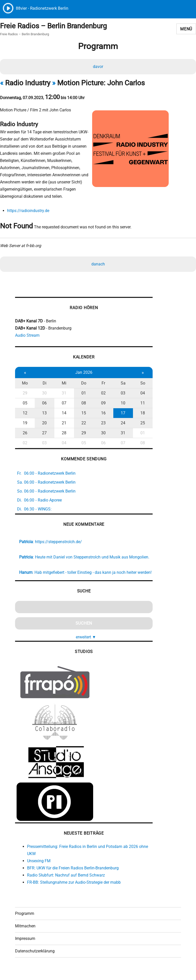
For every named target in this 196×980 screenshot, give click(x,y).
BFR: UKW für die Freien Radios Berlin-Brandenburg (73, 876)
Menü (186, 29)
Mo (25, 384)
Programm (25, 922)
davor (98, 67)
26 (25, 434)
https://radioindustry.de (28, 211)
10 (122, 404)
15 (83, 414)
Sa (122, 384)
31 (64, 394)
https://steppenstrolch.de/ (58, 542)
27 (44, 434)
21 (64, 424)
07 (64, 404)
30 (44, 394)
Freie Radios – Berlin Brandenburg (53, 26)
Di (44, 384)
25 (141, 424)
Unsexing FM (39, 869)
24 (122, 424)
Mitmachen (25, 934)
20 (44, 424)
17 (122, 414)
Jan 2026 (83, 373)
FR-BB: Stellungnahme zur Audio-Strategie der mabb (74, 890)
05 (25, 404)
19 (25, 424)
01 (83, 394)
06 (44, 404)
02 (102, 394)
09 (102, 404)
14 (64, 414)
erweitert (85, 645)
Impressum (25, 947)
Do (83, 384)
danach (98, 264)
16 (102, 414)
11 (141, 404)
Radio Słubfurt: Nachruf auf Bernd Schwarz (66, 883)
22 (83, 424)
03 (122, 394)
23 (102, 424)
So (141, 384)
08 (83, 404)
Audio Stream (27, 336)
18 (141, 414)
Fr (102, 384)
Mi (64, 384)
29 (25, 394)
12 (25, 414)
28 (64, 434)
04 (141, 394)
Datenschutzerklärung (35, 959)
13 (44, 414)
